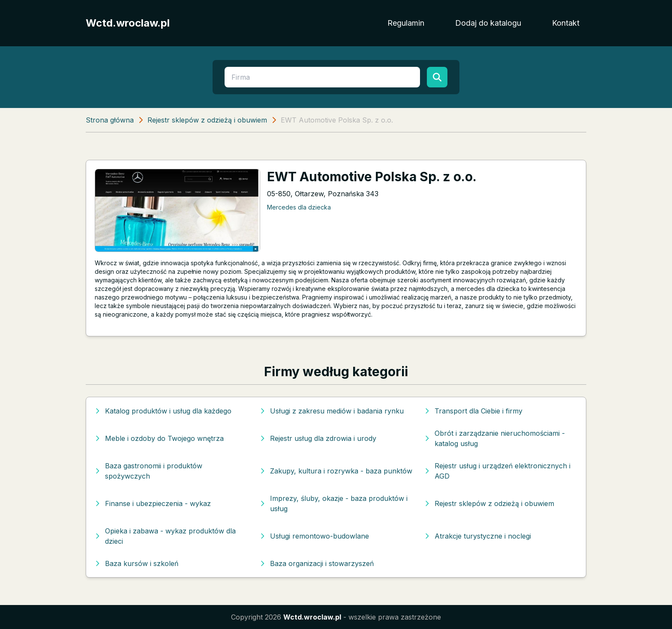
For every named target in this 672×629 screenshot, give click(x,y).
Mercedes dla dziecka (299, 207)
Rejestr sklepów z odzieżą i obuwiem (207, 120)
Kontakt (566, 23)
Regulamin (406, 23)
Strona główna (110, 120)
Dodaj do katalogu (488, 23)
